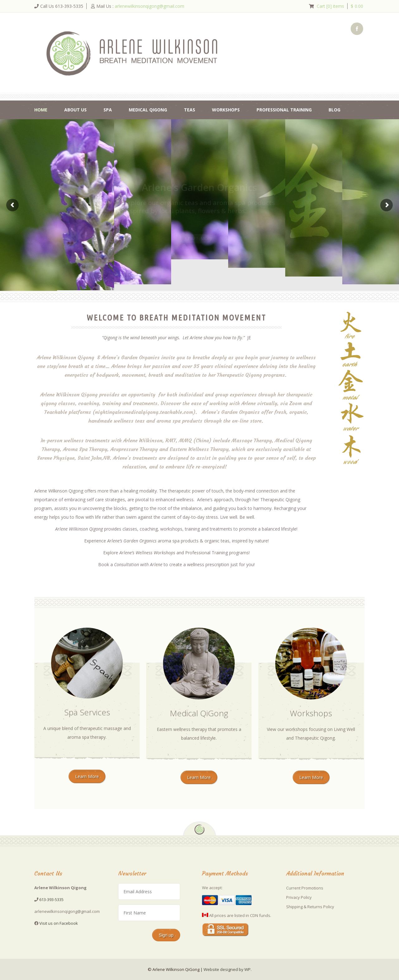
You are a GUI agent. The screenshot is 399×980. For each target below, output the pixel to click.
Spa (108, 110)
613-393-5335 (51, 899)
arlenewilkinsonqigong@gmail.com (149, 6)
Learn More (87, 776)
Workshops (226, 110)
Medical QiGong (148, 110)
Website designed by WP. (228, 969)
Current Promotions (305, 888)
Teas (190, 110)
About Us (75, 110)
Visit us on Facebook (59, 923)
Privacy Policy (299, 897)
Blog (334, 110)
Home (41, 110)
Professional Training (284, 110)
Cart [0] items (330, 6)
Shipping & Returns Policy (310, 907)
